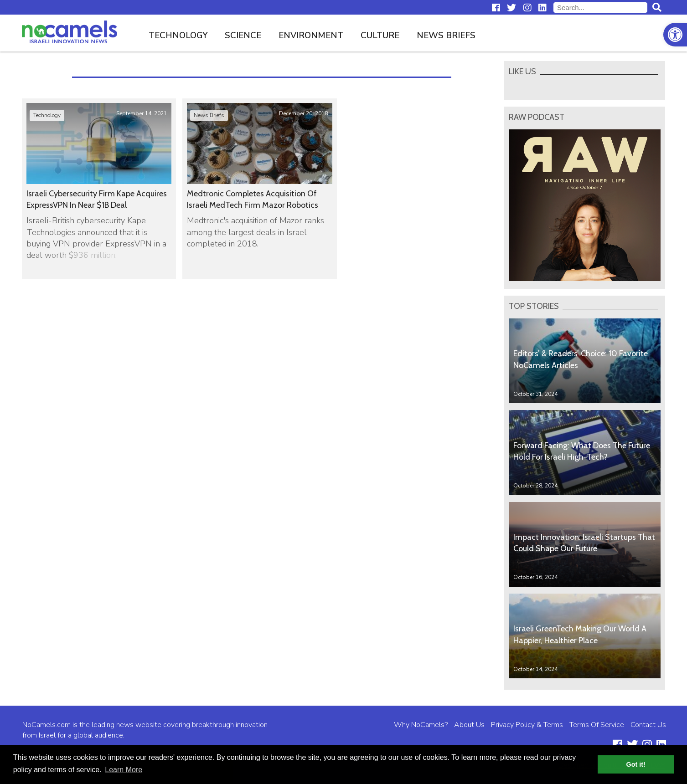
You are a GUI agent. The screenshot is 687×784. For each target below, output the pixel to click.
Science (243, 36)
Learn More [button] (124, 770)
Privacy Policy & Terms (527, 725)
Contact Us (648, 725)
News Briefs (446, 36)
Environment (311, 36)
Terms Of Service (597, 725)
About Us (469, 725)
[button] (675, 35)
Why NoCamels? (421, 725)
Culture (380, 36)
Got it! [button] (636, 764)
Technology (178, 36)
